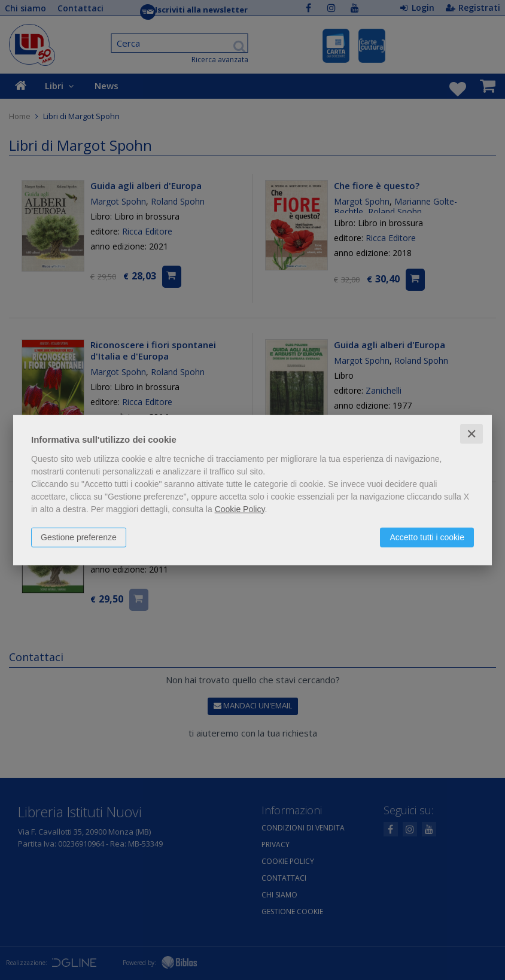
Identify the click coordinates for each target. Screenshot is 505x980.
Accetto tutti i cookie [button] (427, 537)
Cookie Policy (240, 509)
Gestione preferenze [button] (79, 537)
